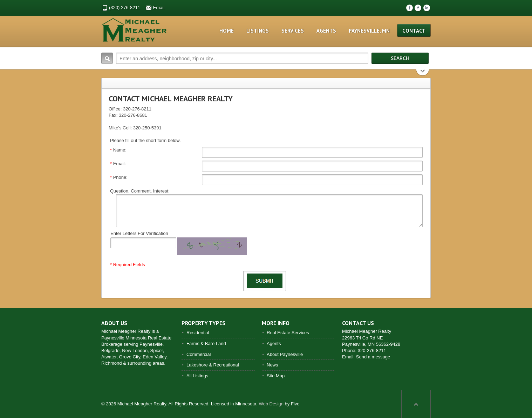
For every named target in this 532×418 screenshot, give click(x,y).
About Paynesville (285, 354)
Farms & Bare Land (206, 343)
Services (293, 31)
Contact (414, 31)
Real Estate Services (288, 333)
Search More (423, 73)
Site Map (276, 376)
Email (159, 8)
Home (227, 31)
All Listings (197, 376)
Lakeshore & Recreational (213, 365)
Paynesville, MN (369, 31)
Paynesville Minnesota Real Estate (136, 338)
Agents (326, 31)
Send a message (373, 357)
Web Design (271, 404)
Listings (258, 31)
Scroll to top (416, 404)
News (272, 365)
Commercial (199, 354)
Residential (198, 333)
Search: (107, 58)
